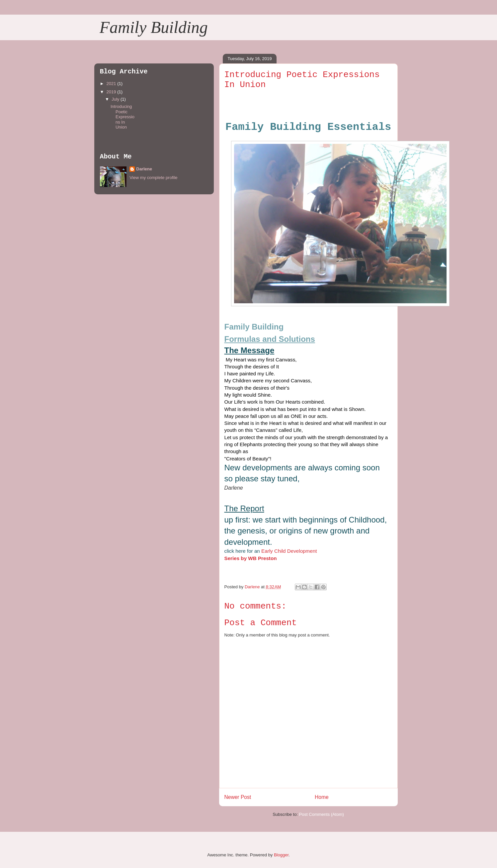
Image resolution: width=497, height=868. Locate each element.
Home (322, 797)
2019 (112, 92)
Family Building (154, 27)
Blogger (281, 855)
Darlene (144, 169)
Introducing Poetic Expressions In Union (123, 117)
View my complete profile (153, 178)
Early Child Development (289, 551)
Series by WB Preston (251, 558)
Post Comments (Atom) (322, 814)
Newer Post (238, 797)
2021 (112, 84)
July (116, 99)
